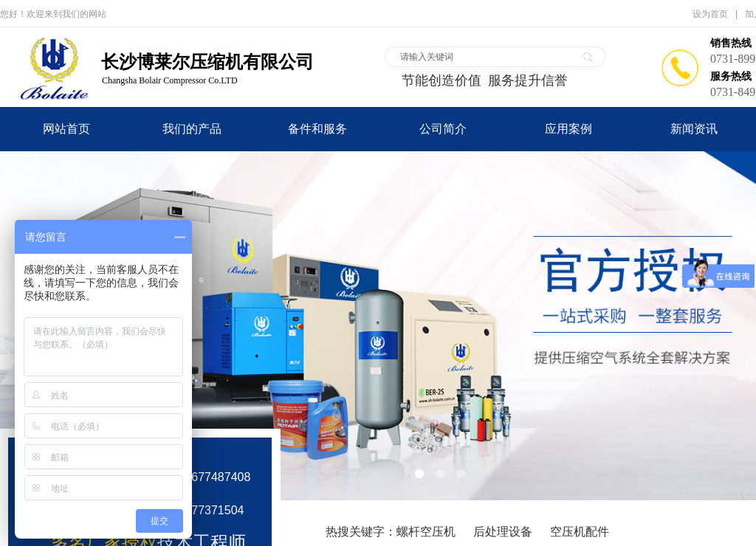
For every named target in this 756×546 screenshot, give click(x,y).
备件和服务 (317, 129)
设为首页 (710, 14)
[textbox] (486, 57)
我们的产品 (192, 129)
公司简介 (443, 129)
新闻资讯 (694, 129)
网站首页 (66, 129)
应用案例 (568, 129)
